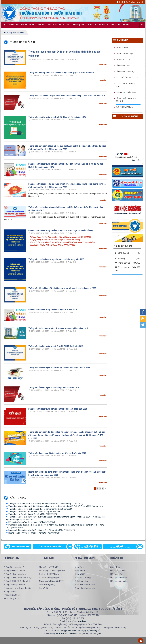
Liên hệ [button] (126, 25)
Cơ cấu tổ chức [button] (28, 25)
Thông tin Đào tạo (125, 54)
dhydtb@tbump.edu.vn (76, 621)
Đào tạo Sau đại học (126, 72)
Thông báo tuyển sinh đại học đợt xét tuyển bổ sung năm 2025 (56, 259)
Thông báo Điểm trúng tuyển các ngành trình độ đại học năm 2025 (58, 328)
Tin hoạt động (123, 48)
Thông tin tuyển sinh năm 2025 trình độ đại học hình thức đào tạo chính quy (46, 504)
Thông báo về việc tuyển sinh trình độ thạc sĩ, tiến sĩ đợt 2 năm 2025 (59, 368)
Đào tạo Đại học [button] (56, 26)
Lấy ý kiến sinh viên (21, 547)
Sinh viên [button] (115, 26)
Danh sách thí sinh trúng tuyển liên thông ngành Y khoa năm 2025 (58, 409)
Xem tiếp (103, 64)
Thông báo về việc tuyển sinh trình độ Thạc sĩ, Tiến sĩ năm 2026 (57, 117)
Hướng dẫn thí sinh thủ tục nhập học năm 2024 (34, 533)
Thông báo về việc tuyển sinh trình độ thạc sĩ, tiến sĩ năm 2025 (40, 509)
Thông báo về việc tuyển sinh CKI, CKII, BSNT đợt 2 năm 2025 (56, 346)
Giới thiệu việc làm (124, 107)
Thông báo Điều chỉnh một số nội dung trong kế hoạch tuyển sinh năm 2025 (62, 288)
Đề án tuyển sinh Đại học (125, 85)
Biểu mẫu (122, 547)
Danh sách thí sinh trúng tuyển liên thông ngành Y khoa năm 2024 (42, 530)
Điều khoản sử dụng (55, 631)
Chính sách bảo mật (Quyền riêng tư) (83, 631)
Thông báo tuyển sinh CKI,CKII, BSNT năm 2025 (34, 512)
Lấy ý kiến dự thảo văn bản (49, 547)
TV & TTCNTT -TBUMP (66, 634)
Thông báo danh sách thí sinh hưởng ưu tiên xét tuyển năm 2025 (57, 453)
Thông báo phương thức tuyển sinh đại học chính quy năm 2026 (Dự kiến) (61, 73)
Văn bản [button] (41, 25)
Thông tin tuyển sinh (126, 92)
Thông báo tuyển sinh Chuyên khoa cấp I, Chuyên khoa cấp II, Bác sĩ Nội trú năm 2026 (67, 96)
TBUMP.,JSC (96, 634)
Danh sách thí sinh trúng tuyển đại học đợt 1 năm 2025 (53, 310)
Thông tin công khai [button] (97, 26)
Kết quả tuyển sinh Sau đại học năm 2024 (32, 522)
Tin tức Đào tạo (123, 60)
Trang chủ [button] (14, 25)
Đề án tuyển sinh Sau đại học (126, 100)
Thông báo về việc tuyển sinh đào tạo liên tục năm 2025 (54, 387)
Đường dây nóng (89, 547)
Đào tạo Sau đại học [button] (75, 25)
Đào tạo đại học (123, 66)
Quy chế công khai (124, 78)
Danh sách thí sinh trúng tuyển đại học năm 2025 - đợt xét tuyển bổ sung (61, 230)
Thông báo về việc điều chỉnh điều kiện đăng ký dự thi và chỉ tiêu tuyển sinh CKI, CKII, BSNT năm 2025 (56, 506)
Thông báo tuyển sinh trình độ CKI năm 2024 (33, 514)
